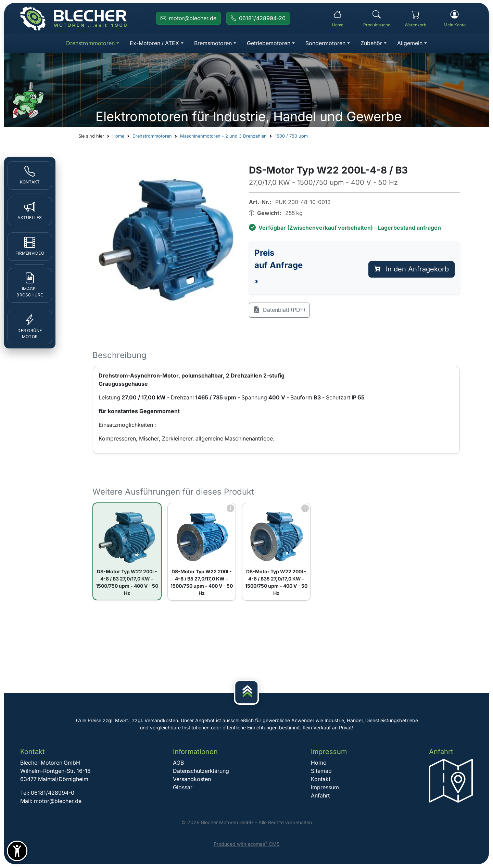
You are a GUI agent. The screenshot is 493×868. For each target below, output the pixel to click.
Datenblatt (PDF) (280, 311)
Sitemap (321, 772)
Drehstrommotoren (153, 136)
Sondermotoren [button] (326, 43)
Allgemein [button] (410, 43)
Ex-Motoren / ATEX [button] (154, 43)
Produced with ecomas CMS (247, 845)
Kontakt (320, 780)
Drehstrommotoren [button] (90, 43)
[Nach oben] (246, 693)
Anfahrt (320, 797)
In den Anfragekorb (412, 270)
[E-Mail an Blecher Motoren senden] (188, 18)
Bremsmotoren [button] (213, 43)
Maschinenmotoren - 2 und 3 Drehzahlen (224, 136)
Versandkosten (192, 780)
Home (118, 136)
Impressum (325, 789)
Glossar (183, 789)
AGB (178, 764)
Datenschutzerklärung (201, 772)
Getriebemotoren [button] (269, 43)
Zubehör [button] (372, 43)
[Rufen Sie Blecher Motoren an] (258, 18)
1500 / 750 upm (292, 136)
